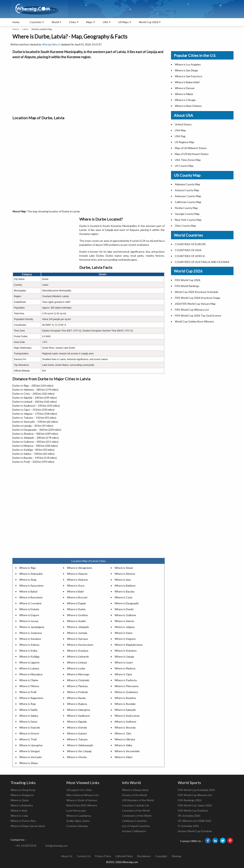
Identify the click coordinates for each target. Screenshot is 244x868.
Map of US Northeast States (192, 154)
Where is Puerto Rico (23, 821)
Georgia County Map (187, 214)
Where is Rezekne (125, 698)
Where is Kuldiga (29, 656)
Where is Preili (28, 692)
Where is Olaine (29, 680)
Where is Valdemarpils (80, 745)
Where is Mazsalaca (31, 674)
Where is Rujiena (77, 704)
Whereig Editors (50, 44)
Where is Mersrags (78, 674)
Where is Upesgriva (31, 745)
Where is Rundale (125, 704)
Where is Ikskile (76, 621)
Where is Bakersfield (187, 82)
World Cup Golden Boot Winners (194, 321)
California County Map (188, 202)
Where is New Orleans (188, 106)
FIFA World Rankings (187, 286)
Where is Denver (185, 88)
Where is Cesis (124, 597)
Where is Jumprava (30, 633)
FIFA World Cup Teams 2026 (195, 805)
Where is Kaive (124, 633)
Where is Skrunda (125, 727)
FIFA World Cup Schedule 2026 (196, 790)
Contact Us (84, 856)
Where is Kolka (28, 651)
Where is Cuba (19, 816)
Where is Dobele (29, 609)
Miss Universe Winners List (83, 795)
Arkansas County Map (188, 196)
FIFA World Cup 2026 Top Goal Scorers (198, 316)
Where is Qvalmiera (126, 692)
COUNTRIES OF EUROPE (190, 244)
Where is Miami (184, 94)
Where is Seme (28, 722)
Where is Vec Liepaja (79, 751)
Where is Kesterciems (80, 645)
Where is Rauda (76, 698)
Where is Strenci (29, 733)
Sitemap (176, 856)
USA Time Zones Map (188, 160)
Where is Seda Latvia (127, 716)
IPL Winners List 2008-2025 (195, 821)
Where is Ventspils (30, 757)
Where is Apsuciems (31, 586)
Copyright (161, 856)
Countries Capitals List (136, 805)
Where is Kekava (29, 645)
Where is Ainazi (124, 568)
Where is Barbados (22, 805)
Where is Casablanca (79, 816)
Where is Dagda (76, 603)
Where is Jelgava (125, 627)
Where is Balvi (75, 591)
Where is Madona (125, 668)
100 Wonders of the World (138, 800)
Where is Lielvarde (78, 656)
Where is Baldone (125, 586)
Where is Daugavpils (127, 603)
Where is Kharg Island (135, 790)
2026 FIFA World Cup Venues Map (195, 304)
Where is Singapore (22, 795)
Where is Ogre (123, 674)
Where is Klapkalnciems (129, 645)
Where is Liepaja (124, 656)
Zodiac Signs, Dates (78, 821)
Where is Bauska (124, 591)
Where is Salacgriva (78, 710)
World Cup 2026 (148, 22)
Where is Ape (123, 580)
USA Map (180, 130)
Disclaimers (144, 856)
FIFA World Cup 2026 (187, 280)
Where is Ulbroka (125, 739)
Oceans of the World (134, 795)
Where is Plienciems (127, 686)
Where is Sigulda (77, 722)
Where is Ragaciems (31, 698)
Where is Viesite (77, 757)
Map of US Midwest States (191, 148)
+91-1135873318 (26, 846)
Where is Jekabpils (78, 627)
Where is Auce (76, 586)
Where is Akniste (125, 574)
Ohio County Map (185, 226)
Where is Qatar (20, 800)
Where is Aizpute (77, 574)
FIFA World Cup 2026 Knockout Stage (197, 298)
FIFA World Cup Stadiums (193, 810)
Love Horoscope (76, 810)
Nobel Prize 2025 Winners (82, 805)
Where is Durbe (76, 609)
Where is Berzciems (31, 597)
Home (16, 22)
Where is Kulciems (126, 651)
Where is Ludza (76, 668)
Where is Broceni (77, 597)
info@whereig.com (56, 846)
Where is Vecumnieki (127, 751)
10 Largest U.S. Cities (79, 790)
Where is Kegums (125, 639)
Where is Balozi (28, 591)
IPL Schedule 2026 (189, 816)
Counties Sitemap (77, 826)
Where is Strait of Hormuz (82, 800)
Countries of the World (136, 810)
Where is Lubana (29, 668)
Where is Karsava (77, 639)
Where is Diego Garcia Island (28, 826)
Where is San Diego (186, 70)
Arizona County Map (187, 190)
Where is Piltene (29, 686)
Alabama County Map (187, 184)
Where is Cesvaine (30, 603)
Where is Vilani (123, 757)
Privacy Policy (103, 856)
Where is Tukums (77, 739)
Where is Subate (77, 733)
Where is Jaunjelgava (32, 627)
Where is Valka (123, 745)
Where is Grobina (77, 615)
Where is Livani (124, 662)
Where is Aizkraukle (31, 574)
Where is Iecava (29, 621)
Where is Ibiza (19, 810)
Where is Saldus (29, 716)
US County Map (184, 166)
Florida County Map (186, 208)
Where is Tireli (28, 739)
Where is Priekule (77, 692)
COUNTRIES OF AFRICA (190, 256)
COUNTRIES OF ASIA (188, 250)
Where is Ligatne (29, 662)
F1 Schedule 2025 (188, 826)
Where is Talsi (123, 733)
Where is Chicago (185, 100)
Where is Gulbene (125, 615)
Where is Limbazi (77, 662)
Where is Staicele (30, 727)
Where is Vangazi (29, 751)
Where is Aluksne (77, 580)
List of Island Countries (136, 826)
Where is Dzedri (124, 609)
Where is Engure (29, 615)
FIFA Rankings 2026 (190, 800)
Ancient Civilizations (134, 831)
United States (183, 124)
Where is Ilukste (124, 621)
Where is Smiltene (125, 722)
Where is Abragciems (80, 568)
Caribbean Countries (134, 821)
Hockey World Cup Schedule (195, 831)
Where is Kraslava (78, 651)
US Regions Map (185, 142)
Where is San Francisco (189, 76)
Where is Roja (27, 704)
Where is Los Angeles (188, 64)
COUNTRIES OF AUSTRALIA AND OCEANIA (202, 262)
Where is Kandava (30, 639)
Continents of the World (137, 816)
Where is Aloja (28, 580)
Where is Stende (77, 727)
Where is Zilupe (29, 763)
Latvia (25, 29)
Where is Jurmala (77, 633)
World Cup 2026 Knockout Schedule (197, 292)
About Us (67, 856)
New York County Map (188, 220)
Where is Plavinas (77, 686)
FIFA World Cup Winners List (192, 310)
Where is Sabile (28, 710)
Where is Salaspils (125, 710)
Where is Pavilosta (126, 680)
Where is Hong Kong (23, 790)
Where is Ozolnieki (78, 680)
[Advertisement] (89, 86)
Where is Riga (27, 568)
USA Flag (180, 136)
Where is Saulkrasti (78, 716)
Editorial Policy (124, 856)
